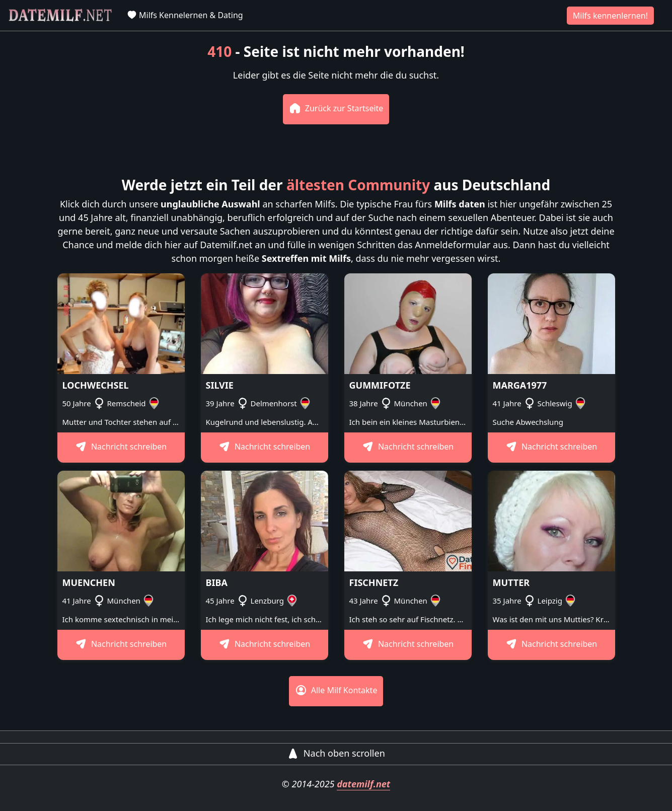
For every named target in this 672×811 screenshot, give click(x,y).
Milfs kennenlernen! (610, 16)
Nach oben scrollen (336, 753)
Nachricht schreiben (121, 447)
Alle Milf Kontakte (336, 690)
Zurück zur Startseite (336, 108)
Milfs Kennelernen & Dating (185, 15)
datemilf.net (363, 784)
